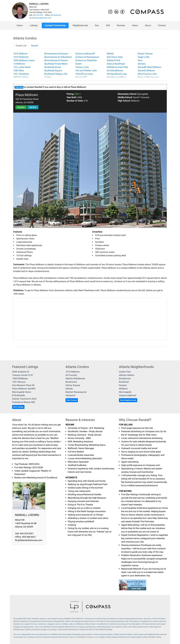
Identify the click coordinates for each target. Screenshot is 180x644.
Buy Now (21, 107)
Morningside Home (22, 392)
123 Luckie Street (22, 67)
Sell (108, 25)
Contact (162, 25)
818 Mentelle (18, 395)
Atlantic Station (127, 375)
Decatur (123, 385)
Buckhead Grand (53, 67)
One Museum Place (116, 77)
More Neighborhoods (128, 400)
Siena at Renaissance (148, 77)
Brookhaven (125, 378)
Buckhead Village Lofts (56, 74)
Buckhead (124, 382)
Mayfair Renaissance (76, 392)
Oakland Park (113, 60)
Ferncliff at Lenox (84, 74)
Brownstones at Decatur (56, 54)
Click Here (19, 87)
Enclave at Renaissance (87, 57)
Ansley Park (125, 372)
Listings (34, 25)
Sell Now (33, 107)
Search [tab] (35, 46)
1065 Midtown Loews (24, 60)
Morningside (125, 392)
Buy (97, 25)
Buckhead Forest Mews (56, 64)
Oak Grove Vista (115, 57)
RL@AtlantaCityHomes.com (40, 18)
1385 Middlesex (20, 378)
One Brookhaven (115, 70)
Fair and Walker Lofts (86, 70)
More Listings (18, 407)
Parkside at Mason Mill (23, 402)
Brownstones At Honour (56, 60)
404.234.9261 (38, 15)
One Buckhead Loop (117, 74)
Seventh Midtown (146, 70)
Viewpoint (70, 395)
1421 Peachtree (21, 74)
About (148, 25)
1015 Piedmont (21, 57)
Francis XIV (81, 77)
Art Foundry (71, 375)
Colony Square (73, 385)
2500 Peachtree (21, 77)
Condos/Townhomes (55, 25)
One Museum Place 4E (23, 385)
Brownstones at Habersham (58, 57)
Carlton (48, 77)
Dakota (69, 389)
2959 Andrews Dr (21, 372)
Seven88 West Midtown (149, 67)
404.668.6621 (56, 15)
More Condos (72, 400)
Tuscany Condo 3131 (23, 375)
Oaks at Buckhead (116, 64)
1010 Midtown (20, 54)
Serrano (142, 64)
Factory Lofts (82, 67)
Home (20, 25)
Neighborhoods (80, 25)
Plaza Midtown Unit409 (24, 389)
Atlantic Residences (75, 378)
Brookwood (71, 382)
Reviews (121, 25)
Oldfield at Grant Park (117, 67)
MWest (110, 54)
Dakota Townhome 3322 (24, 399)
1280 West (18, 70)
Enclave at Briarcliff (85, 54)
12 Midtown (19, 64)
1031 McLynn (19, 382)
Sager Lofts (144, 57)
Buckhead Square (53, 70)
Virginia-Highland (128, 395)
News (135, 25)
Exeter (79, 64)
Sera (140, 60)
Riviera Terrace (145, 54)
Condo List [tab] (21, 46)
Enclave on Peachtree (86, 60)
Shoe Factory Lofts (147, 74)
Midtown (123, 389)
